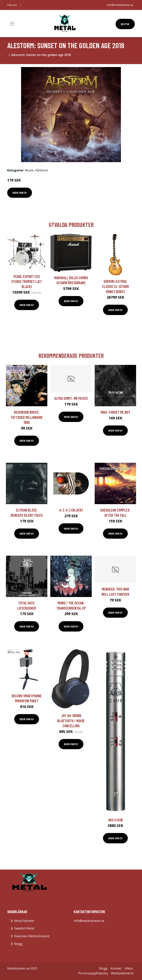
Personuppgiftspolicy (93, 973)
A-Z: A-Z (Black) (71, 510)
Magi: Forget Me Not (115, 412)
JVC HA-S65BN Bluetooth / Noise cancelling (71, 721)
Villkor (129, 968)
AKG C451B (115, 820)
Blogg (18, 944)
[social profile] (21, 5)
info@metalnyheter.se (120, 5)
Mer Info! (20, 193)
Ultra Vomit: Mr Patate (71, 398)
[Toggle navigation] (12, 24)
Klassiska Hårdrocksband (32, 936)
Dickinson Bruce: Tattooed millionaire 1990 (27, 417)
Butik (125, 24)
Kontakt (116, 968)
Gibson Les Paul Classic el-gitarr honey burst (115, 286)
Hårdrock (41, 170)
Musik (29, 170)
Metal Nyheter (24, 921)
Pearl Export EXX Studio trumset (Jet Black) (27, 281)
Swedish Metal (24, 928)
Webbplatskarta (122, 973)
